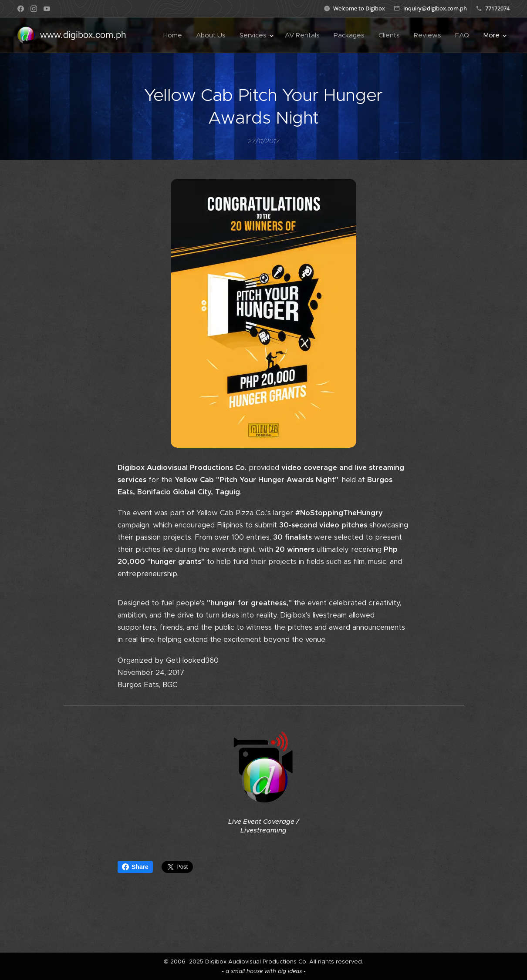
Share (135, 867)
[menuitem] (175, 35)
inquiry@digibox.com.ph (435, 8)
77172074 (497, 8)
